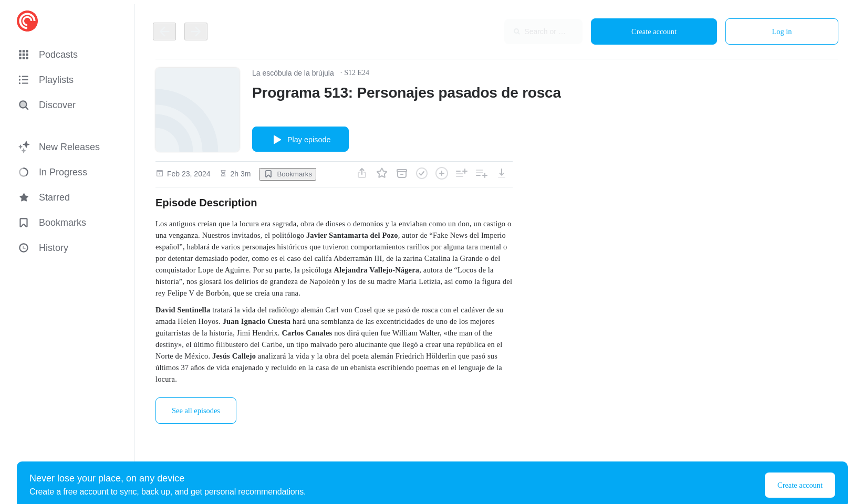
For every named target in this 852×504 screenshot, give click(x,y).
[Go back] (164, 31)
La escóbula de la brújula (293, 73)
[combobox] (514, 31)
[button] (69, 55)
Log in (782, 31)
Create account (654, 31)
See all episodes (196, 411)
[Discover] (67, 105)
